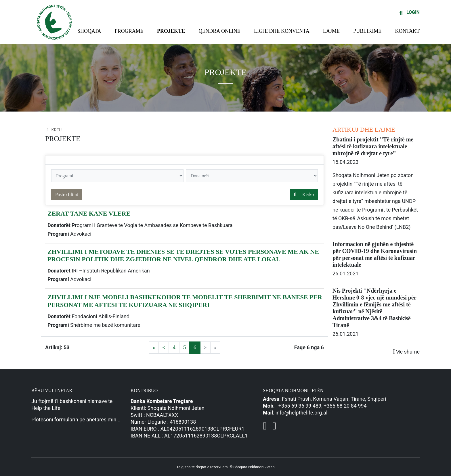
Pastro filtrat (67, 194)
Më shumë (406, 352)
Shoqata (89, 31)
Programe (129, 31)
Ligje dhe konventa (282, 31)
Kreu (53, 130)
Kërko (304, 194)
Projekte (171, 31)
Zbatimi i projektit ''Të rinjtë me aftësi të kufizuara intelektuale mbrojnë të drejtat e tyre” (373, 146)
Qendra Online (219, 31)
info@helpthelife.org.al (302, 413)
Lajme (331, 31)
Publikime (367, 31)
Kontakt (407, 31)
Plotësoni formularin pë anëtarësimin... (76, 420)
